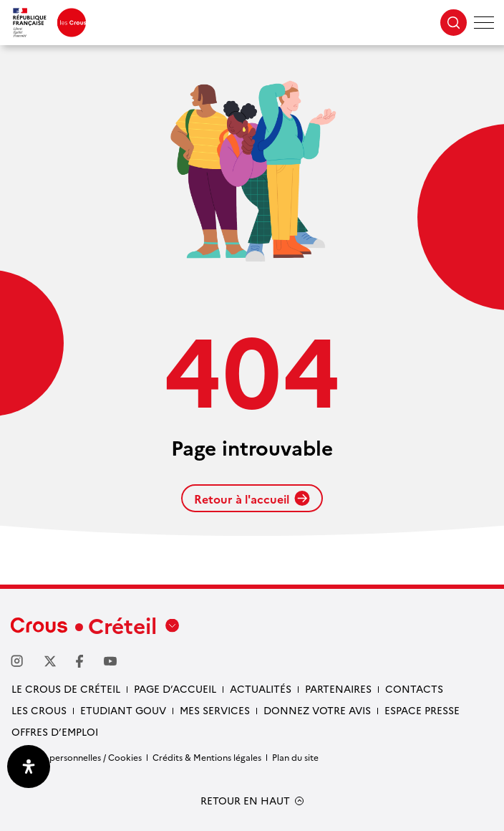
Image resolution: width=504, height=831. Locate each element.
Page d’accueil (175, 688)
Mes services (215, 710)
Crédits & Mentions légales (207, 757)
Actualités (261, 688)
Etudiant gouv (123, 710)
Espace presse (422, 710)
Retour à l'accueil (252, 499)
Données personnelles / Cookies (76, 757)
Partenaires (338, 688)
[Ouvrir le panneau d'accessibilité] (29, 767)
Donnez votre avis (317, 710)
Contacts (414, 688)
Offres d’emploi (55, 731)
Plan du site (295, 757)
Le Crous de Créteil (66, 688)
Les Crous (39, 710)
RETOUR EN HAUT (245, 801)
